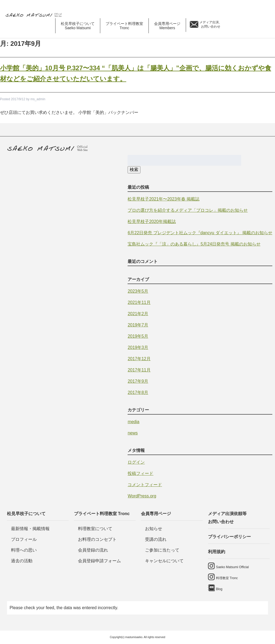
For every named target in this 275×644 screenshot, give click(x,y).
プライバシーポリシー (229, 537)
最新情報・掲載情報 (30, 529)
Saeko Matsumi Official (233, 567)
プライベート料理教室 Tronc (102, 514)
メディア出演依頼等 (239, 519)
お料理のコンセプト (97, 539)
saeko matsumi (236, 26)
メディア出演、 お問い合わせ (211, 24)
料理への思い (24, 550)
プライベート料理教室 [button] (124, 26)
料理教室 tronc (252, 26)
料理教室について (95, 529)
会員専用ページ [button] (167, 26)
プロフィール (24, 539)
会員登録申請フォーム (99, 561)
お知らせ (154, 529)
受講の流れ (156, 539)
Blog (266, 26)
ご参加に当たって (162, 550)
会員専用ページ (156, 514)
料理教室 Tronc (227, 578)
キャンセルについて (164, 561)
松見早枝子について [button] (78, 26)
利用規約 (217, 552)
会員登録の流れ (93, 550)
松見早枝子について (26, 514)
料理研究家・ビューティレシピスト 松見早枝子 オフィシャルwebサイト (36, 15)
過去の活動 (22, 561)
